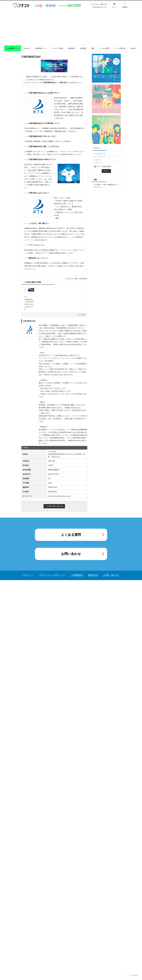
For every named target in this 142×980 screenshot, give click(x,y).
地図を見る (56, 457)
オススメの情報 (57, 48)
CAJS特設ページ (13, 48)
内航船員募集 (29, 299)
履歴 (93, 48)
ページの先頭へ (134, 975)
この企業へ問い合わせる (54, 506)
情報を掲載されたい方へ (100, 7)
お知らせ (27, 48)
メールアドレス (99, 154)
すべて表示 (81, 314)
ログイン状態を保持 (103, 166)
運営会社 (93, 575)
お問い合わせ (71, 554)
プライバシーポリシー (52, 575)
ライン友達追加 (120, 48)
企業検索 (83, 48)
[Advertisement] (71, 27)
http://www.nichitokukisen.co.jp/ (59, 496)
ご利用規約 (77, 575)
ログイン (28, 575)
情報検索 (71, 48)
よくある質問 (104, 48)
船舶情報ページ (41, 48)
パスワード (98, 160)
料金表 (133, 48)
